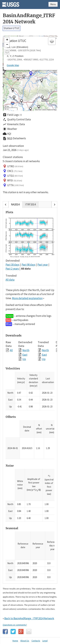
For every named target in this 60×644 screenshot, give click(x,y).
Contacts (36, 641)
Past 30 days (12, 265)
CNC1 (13, 171)
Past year (43, 265)
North (26, 350)
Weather (10, 129)
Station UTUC (12, 28)
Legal (45, 641)
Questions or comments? (15, 625)
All (11, 350)
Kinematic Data (14, 124)
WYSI (12, 181)
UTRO (13, 166)
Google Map (13, 65)
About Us (25, 641)
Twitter (13, 632)
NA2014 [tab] (15, 205)
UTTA (13, 185)
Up (24, 359)
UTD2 (13, 176)
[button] (41, 81)
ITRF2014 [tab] (30, 205)
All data (26, 269)
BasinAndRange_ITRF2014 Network (29, 19)
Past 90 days (28, 265)
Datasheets (14, 138)
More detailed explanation (27, 298)
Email (29, 632)
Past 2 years (12, 269)
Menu (53, 4)
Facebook (5, 632)
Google (21, 632)
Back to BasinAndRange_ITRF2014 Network (29, 618)
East (25, 355)
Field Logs (12, 115)
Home (15, 641)
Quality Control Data (17, 120)
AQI (7, 134)
